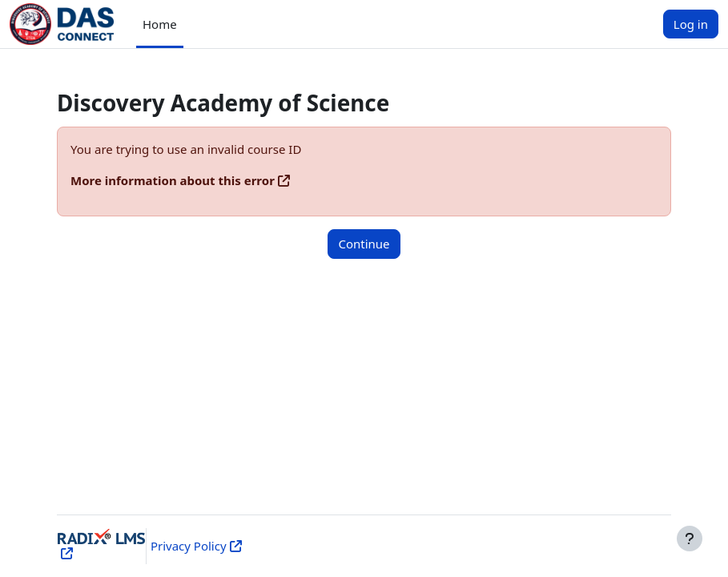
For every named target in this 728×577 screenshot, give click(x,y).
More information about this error (173, 180)
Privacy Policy (189, 546)
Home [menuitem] (160, 24)
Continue (364, 244)
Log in (691, 24)
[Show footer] (690, 539)
